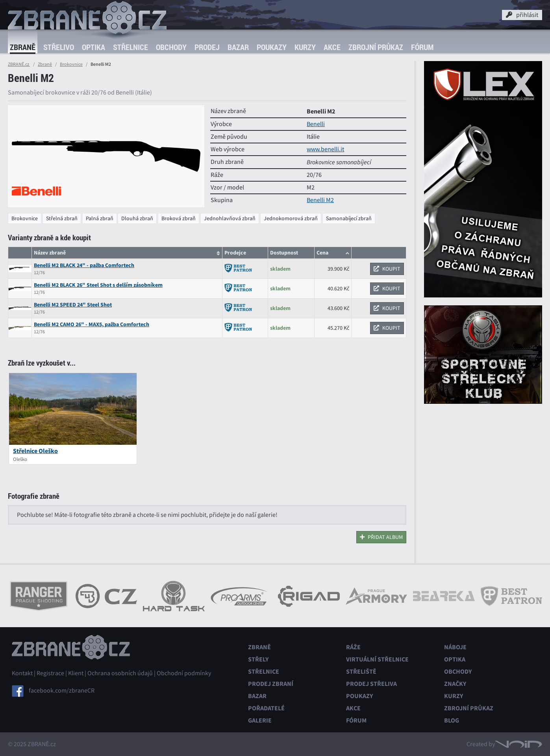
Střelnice (131, 47)
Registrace (50, 673)
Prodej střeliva (371, 684)
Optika (94, 47)
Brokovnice (71, 64)
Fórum (422, 47)
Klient (76, 673)
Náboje (455, 647)
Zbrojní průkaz (376, 47)
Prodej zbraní (271, 684)
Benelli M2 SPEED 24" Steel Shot (73, 305)
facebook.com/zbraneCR (62, 691)
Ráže (353, 647)
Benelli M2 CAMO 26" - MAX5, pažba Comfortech (92, 324)
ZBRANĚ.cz (19, 64)
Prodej (207, 47)
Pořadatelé (266, 708)
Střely (258, 659)
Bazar (238, 47)
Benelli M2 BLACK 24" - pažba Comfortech (84, 265)
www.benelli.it (325, 149)
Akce (332, 47)
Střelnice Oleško (35, 451)
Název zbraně (50, 253)
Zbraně (23, 47)
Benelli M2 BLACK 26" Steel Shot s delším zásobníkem (98, 285)
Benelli (316, 124)
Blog (452, 720)
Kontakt (22, 673)
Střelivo (59, 47)
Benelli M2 (320, 200)
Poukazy (272, 47)
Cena (322, 253)
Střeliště (361, 671)
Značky (455, 684)
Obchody (171, 47)
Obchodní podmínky (184, 673)
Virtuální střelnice (377, 659)
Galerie (260, 720)
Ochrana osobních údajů (120, 673)
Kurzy (305, 47)
